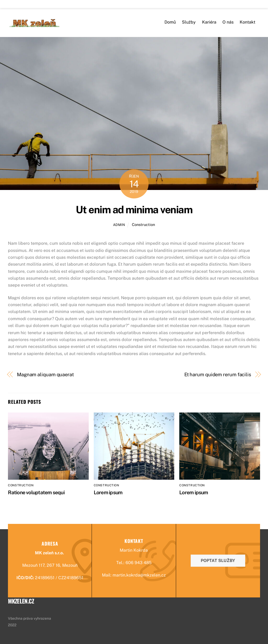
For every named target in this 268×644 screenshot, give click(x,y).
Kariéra (209, 22)
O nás (228, 22)
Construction (143, 225)
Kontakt (247, 22)
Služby (189, 22)
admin (119, 225)
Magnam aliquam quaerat (45, 375)
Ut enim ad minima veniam (134, 210)
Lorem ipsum (108, 492)
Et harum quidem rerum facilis (218, 375)
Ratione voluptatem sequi (36, 492)
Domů (170, 22)
